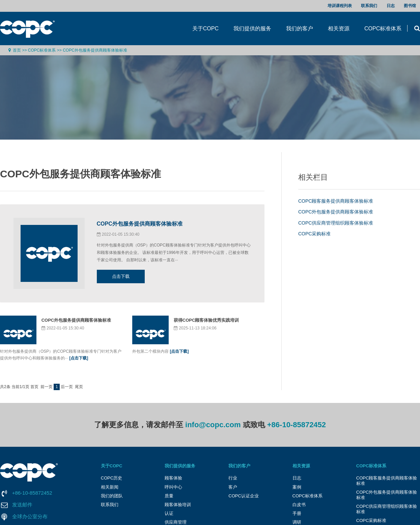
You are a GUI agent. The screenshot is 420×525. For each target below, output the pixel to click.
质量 (169, 496)
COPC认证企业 (244, 496)
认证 (169, 513)
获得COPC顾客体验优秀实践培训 (206, 320)
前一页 (47, 387)
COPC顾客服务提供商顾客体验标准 (336, 201)
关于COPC (205, 28)
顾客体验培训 (178, 505)
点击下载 (121, 276)
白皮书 (299, 505)
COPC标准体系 (383, 28)
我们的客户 (300, 28)
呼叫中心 (173, 487)
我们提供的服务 (252, 28)
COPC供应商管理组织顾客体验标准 (336, 223)
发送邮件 (22, 505)
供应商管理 (176, 522)
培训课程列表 (340, 6)
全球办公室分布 (30, 516)
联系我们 (369, 6)
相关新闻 (110, 487)
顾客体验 (173, 478)
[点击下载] (79, 358)
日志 (391, 6)
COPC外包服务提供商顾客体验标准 (95, 50)
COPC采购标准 (314, 234)
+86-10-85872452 (297, 425)
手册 (297, 513)
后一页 (67, 387)
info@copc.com (213, 425)
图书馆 (410, 6)
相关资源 (339, 28)
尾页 (79, 387)
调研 (297, 522)
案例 (297, 487)
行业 (233, 478)
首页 (17, 50)
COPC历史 (112, 478)
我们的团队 (112, 496)
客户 (233, 487)
